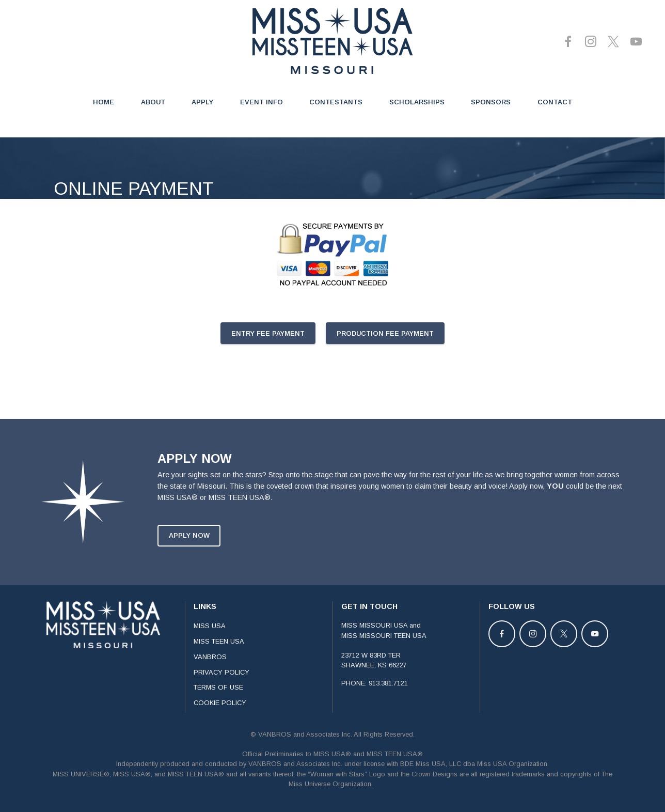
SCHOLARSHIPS (417, 102)
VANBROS (210, 669)
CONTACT (555, 102)
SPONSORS (491, 102)
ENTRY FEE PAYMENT (268, 333)
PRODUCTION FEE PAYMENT (385, 333)
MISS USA (210, 638)
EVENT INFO (262, 102)
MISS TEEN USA (219, 654)
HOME (104, 102)
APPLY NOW (189, 548)
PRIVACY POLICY (221, 684)
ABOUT (153, 102)
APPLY (202, 102)
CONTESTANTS (336, 102)
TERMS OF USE (218, 700)
